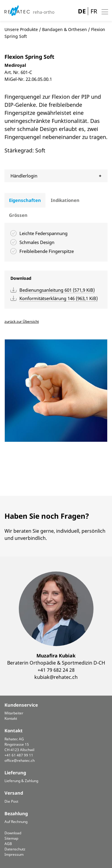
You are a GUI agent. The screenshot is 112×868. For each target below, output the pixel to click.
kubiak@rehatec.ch (56, 677)
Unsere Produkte (21, 29)
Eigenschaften (25, 200)
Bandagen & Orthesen (65, 29)
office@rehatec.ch (20, 760)
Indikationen (65, 200)
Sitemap (11, 838)
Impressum (14, 854)
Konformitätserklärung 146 (59, 298)
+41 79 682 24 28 (56, 670)
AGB (8, 844)
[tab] (25, 200)
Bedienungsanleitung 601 (57, 290)
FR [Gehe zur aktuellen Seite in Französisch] (94, 11)
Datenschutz (15, 849)
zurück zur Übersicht (22, 321)
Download (13, 833)
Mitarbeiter (14, 713)
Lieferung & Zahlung (21, 781)
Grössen (18, 215)
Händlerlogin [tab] (24, 176)
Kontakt (11, 718)
